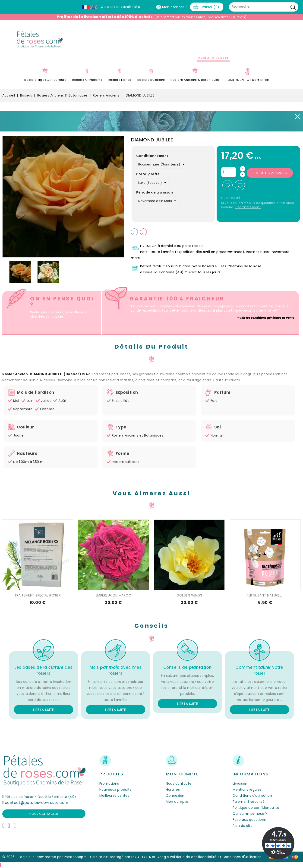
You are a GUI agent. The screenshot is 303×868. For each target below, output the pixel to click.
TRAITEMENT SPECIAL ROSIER (38, 595)
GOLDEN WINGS (189, 595)
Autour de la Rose (213, 58)
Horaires (173, 790)
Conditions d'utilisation (252, 796)
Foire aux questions (249, 820)
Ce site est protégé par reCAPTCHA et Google (130, 857)
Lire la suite (44, 710)
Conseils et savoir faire (120, 7)
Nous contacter (44, 814)
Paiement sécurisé (249, 802)
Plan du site (243, 826)
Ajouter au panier (272, 173)
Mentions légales (247, 790)
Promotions (109, 784)
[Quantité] (229, 172)
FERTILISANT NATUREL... (265, 595)
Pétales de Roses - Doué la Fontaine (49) (41, 797)
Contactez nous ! (248, 207)
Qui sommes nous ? (250, 814)
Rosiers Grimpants (87, 80)
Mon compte (177, 802)
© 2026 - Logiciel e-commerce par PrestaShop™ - (46, 857)
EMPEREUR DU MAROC (114, 595)
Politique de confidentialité (256, 808)
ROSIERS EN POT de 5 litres (247, 80)
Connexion (175, 796)
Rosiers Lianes (120, 80)
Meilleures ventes (114, 796)
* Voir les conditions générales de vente (266, 318)
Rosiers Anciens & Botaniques (195, 80)
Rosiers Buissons (151, 80)
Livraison (240, 784)
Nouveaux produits (115, 790)
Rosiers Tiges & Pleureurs (45, 80)
